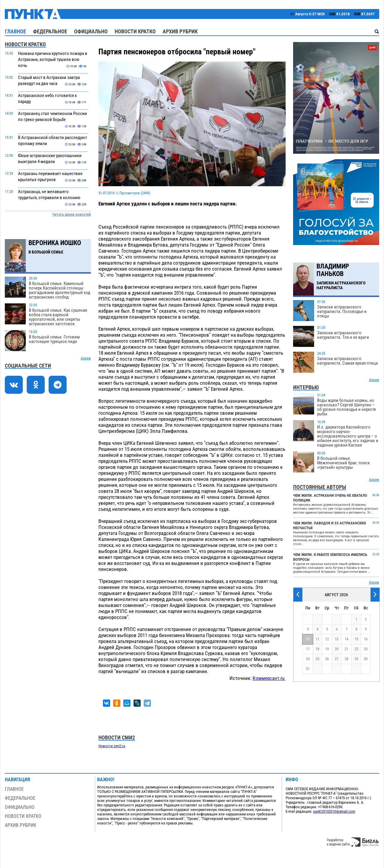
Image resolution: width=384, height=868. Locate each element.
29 (356, 659)
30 (366, 659)
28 (346, 659)
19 (327, 649)
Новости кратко (135, 31)
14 (346, 639)
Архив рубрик (180, 31)
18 (317, 649)
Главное (15, 31)
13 (337, 639)
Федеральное (50, 31)
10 (308, 639)
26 (327, 659)
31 (308, 669)
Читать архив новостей (72, 214)
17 (308, 649)
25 (317, 659)
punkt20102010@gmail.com (334, 811)
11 (317, 639)
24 (308, 659)
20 (337, 649)
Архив (86, 358)
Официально (91, 31)
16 (366, 639)
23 (366, 649)
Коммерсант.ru (269, 678)
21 (346, 649)
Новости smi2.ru (112, 746)
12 (327, 639)
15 (356, 639)
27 (337, 659)
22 (356, 649)
